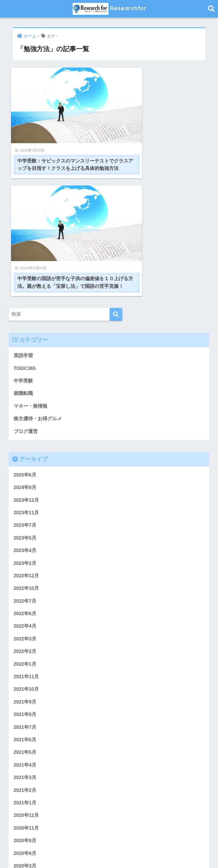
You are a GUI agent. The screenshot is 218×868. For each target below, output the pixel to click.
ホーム (46, 853)
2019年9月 (25, 800)
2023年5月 (25, 406)
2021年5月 (25, 622)
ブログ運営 (26, 299)
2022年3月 (25, 507)
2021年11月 (26, 545)
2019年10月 (26, 787)
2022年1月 (25, 533)
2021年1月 (25, 673)
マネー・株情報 (31, 273)
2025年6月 (25, 342)
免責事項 (169, 853)
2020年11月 (26, 698)
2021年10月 (26, 558)
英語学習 (23, 223)
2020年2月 (25, 749)
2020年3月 (25, 736)
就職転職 (23, 261)
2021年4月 (25, 634)
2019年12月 (26, 761)
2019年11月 (26, 774)
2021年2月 (25, 660)
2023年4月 (25, 418)
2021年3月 (25, 647)
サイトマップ (144, 853)
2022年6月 (25, 482)
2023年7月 (25, 393)
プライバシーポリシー (105, 853)
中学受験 (23, 248)
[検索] (116, 181)
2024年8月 (25, 355)
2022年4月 (25, 495)
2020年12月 (26, 685)
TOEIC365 (25, 235)
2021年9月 (25, 571)
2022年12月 (26, 444)
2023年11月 (26, 380)
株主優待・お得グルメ (38, 286)
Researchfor (110, 9)
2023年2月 (25, 431)
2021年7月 (25, 596)
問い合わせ (68, 853)
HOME (109, 841)
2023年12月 (26, 368)
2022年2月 (25, 520)
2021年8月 (25, 584)
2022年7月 (25, 469)
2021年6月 (25, 609)
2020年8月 (25, 723)
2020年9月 (25, 711)
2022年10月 (26, 457)
